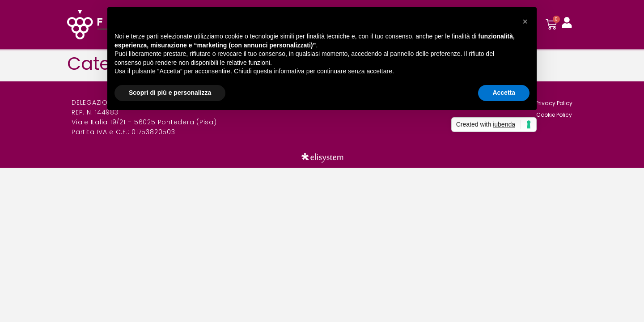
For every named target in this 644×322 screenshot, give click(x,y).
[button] (525, 21)
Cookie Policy (554, 115)
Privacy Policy (554, 103)
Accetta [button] (504, 93)
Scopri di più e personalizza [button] (170, 93)
